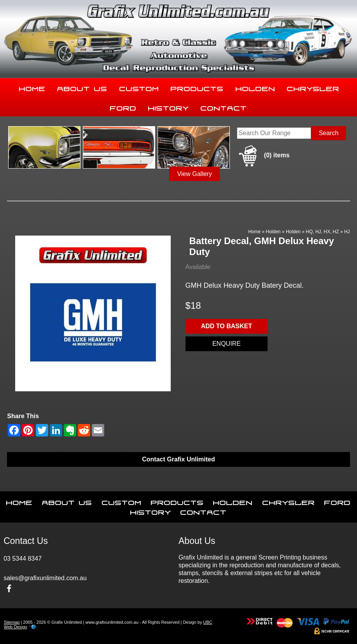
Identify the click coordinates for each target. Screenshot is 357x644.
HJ (347, 232)
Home (32, 87)
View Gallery (194, 174)
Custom (139, 87)
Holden (255, 87)
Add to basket (227, 326)
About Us (82, 87)
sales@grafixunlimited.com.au (45, 578)
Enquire (227, 344)
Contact (224, 107)
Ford (123, 107)
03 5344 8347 (23, 559)
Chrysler (313, 87)
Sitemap (12, 622)
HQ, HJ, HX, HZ (322, 232)
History (169, 107)
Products (197, 87)
